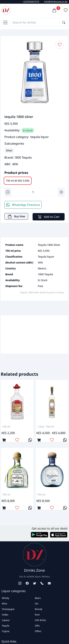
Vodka (5, 615)
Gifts (37, 626)
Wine (4, 604)
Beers (38, 598)
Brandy (39, 609)
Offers (38, 631)
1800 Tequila (23, 158)
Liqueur (6, 620)
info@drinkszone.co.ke (56, 2)
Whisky (6, 598)
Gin (37, 604)
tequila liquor (40, 137)
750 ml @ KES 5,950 (18, 181)
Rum (37, 615)
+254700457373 (31, 2)
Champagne (8, 609)
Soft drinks (40, 620)
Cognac (6, 631)
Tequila (6, 626)
